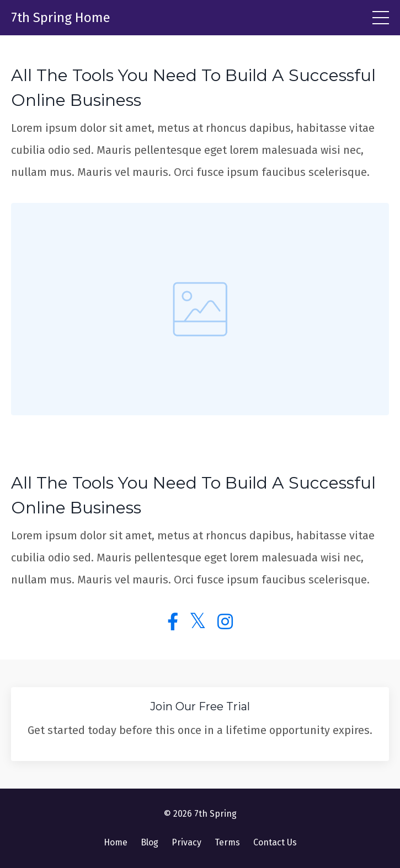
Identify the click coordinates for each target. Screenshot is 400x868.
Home (116, 842)
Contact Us (275, 842)
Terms (227, 842)
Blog (150, 842)
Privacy (186, 842)
